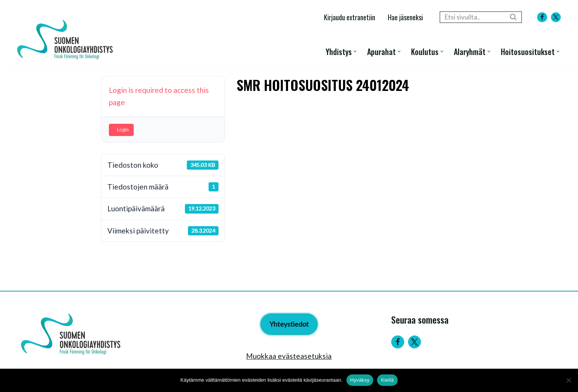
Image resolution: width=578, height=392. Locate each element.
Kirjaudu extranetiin (350, 17)
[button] (355, 51)
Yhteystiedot (289, 324)
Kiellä (387, 380)
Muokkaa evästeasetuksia (289, 356)
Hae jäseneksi (405, 17)
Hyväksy (360, 380)
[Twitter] (414, 342)
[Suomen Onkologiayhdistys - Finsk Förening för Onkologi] (67, 40)
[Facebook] (542, 17)
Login (123, 130)
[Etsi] (472, 17)
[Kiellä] (568, 380)
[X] (556, 17)
